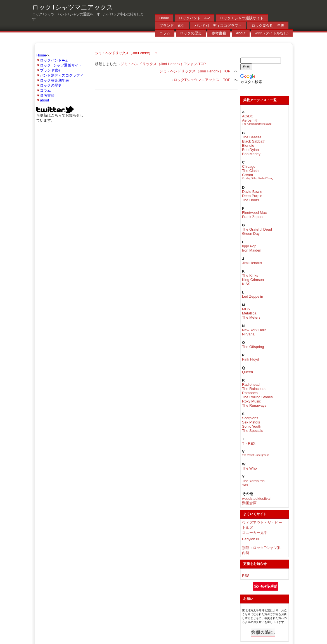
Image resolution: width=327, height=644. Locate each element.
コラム (165, 33)
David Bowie (252, 192)
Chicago (249, 166)
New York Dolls (254, 330)
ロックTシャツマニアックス (73, 7)
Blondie (248, 145)
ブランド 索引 (172, 26)
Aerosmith (250, 120)
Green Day (251, 234)
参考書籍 (219, 33)
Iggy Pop (249, 246)
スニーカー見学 (255, 533)
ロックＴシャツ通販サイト (242, 18)
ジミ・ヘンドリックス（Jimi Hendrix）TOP (195, 71)
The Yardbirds (253, 481)
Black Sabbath (254, 141)
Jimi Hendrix (252, 263)
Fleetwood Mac (254, 213)
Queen (247, 372)
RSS (246, 576)
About (241, 33)
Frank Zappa (252, 217)
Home (164, 18)
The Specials (253, 431)
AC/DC (248, 116)
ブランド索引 (51, 70)
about (45, 100)
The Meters (251, 317)
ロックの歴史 (191, 33)
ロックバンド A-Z (195, 18)
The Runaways (254, 405)
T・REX (249, 443)
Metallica (249, 313)
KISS (246, 284)
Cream (247, 175)
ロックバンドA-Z (54, 60)
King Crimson (253, 280)
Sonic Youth (252, 426)
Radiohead (251, 384)
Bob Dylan (250, 150)
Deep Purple (252, 196)
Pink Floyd (251, 359)
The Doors (251, 200)
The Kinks (250, 275)
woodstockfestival (256, 499)
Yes (245, 485)
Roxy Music (251, 401)
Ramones (250, 393)
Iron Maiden (252, 250)
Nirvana (248, 334)
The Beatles (252, 137)
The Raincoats (254, 389)
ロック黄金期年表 (54, 80)
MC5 (246, 309)
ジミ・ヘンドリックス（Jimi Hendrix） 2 (126, 53)
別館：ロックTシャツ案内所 (261, 550)
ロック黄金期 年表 (268, 26)
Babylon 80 (251, 539)
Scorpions (250, 418)
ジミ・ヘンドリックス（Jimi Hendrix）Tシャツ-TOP (163, 64)
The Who (249, 468)
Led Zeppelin (253, 296)
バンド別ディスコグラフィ (62, 75)
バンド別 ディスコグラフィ (218, 26)
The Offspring (253, 347)
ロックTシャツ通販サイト (61, 65)
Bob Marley (251, 154)
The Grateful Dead (257, 229)
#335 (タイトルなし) (272, 33)
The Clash (250, 171)
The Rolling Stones (257, 397)
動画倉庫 (249, 503)
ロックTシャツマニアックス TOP (202, 80)
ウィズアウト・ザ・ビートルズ (262, 525)
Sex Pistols (251, 422)
